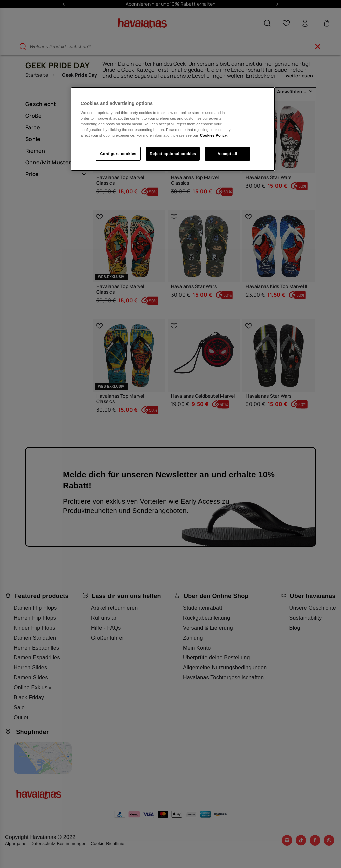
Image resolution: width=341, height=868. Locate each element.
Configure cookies (118, 154)
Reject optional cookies (173, 154)
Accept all (227, 154)
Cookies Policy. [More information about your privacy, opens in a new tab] (214, 135)
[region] (173, 129)
